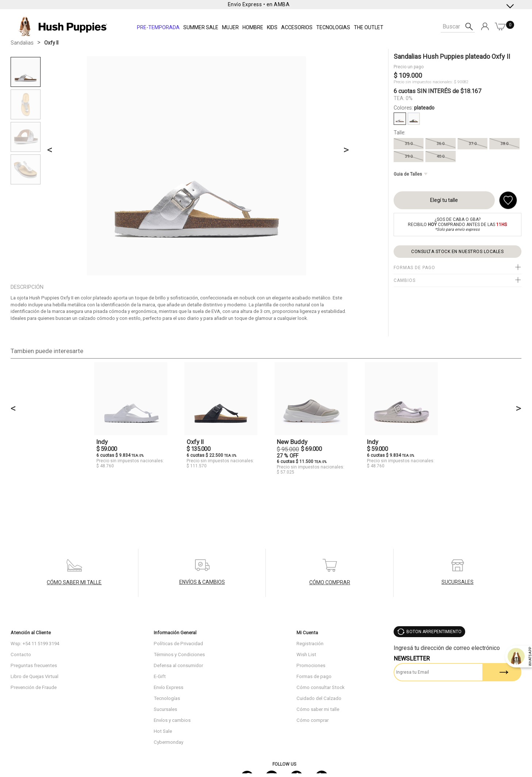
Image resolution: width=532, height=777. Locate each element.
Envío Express (169, 687)
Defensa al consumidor (178, 665)
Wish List (306, 654)
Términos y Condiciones (179, 654)
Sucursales (165, 709)
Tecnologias (333, 27)
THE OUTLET (369, 27)
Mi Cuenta (307, 633)
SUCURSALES (458, 582)
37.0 (473, 144)
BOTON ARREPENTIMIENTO (434, 632)
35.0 (409, 144)
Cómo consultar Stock (321, 687)
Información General (175, 633)
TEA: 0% (403, 98)
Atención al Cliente (31, 633)
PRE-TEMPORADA (158, 27)
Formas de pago (314, 676)
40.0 (441, 156)
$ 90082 (461, 82)
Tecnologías (167, 698)
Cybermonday (169, 742)
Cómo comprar (313, 720)
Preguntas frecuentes (34, 665)
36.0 (441, 144)
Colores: (414, 108)
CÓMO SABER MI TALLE (74, 582)
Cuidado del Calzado (319, 698)
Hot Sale (163, 731)
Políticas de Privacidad (178, 644)
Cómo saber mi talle (318, 709)
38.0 (504, 144)
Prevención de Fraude (34, 687)
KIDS (272, 27)
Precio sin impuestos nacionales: (423, 82)
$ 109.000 (408, 75)
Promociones (311, 665)
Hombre (253, 27)
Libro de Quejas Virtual (35, 676)
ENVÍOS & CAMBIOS (202, 582)
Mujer (230, 27)
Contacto (21, 654)
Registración (310, 644)
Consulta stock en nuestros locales (457, 252)
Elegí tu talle (444, 200)
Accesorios (297, 27)
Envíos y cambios (172, 720)
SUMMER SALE (201, 27)
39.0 (409, 156)
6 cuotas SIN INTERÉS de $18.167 (437, 91)
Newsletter (412, 659)
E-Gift (160, 676)
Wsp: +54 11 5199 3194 (35, 644)
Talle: (399, 133)
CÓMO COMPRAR (330, 582)
